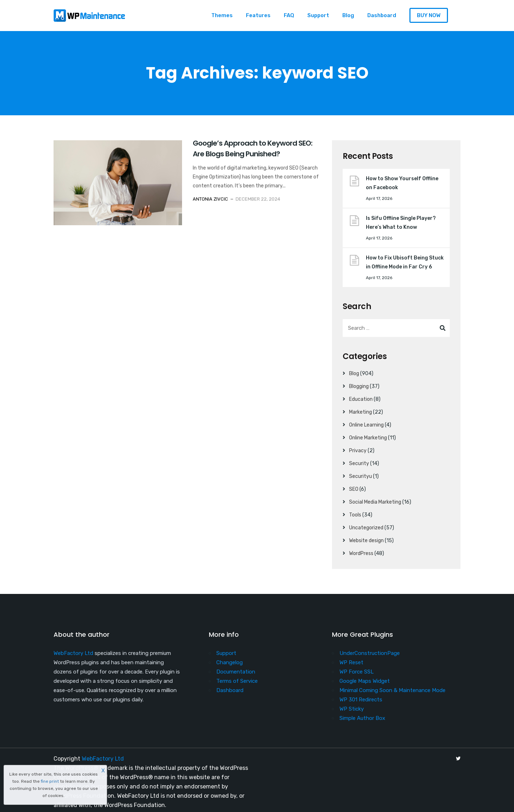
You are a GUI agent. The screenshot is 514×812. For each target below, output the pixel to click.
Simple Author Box (362, 718)
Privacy (358, 451)
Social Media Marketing (375, 502)
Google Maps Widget (365, 681)
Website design (366, 541)
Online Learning (366, 425)
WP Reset (351, 662)
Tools (355, 515)
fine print (50, 781)
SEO (354, 489)
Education (361, 399)
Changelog (230, 662)
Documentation (236, 672)
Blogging (359, 386)
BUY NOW (429, 15)
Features (258, 15)
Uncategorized (366, 528)
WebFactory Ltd (73, 653)
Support (318, 15)
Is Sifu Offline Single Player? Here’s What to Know (401, 223)
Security (359, 463)
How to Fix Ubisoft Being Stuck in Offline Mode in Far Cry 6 (405, 262)
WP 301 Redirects (361, 700)
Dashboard (382, 15)
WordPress (361, 553)
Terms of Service (237, 681)
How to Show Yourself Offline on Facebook (402, 183)
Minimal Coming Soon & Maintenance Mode (392, 690)
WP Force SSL (357, 672)
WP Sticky (352, 709)
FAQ (289, 15)
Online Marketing (368, 438)
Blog (348, 15)
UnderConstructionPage (370, 653)
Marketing (361, 412)
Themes (222, 15)
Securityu (361, 476)
